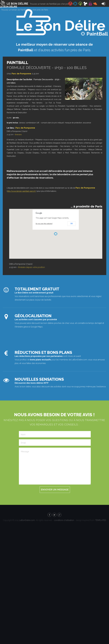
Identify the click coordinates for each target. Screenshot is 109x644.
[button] (56, 234)
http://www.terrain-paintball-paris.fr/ (22, 191)
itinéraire (18, 134)
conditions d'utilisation (64, 520)
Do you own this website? (44, 224)
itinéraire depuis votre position (32, 267)
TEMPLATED (101, 520)
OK (72, 224)
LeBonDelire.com (27, 520)
